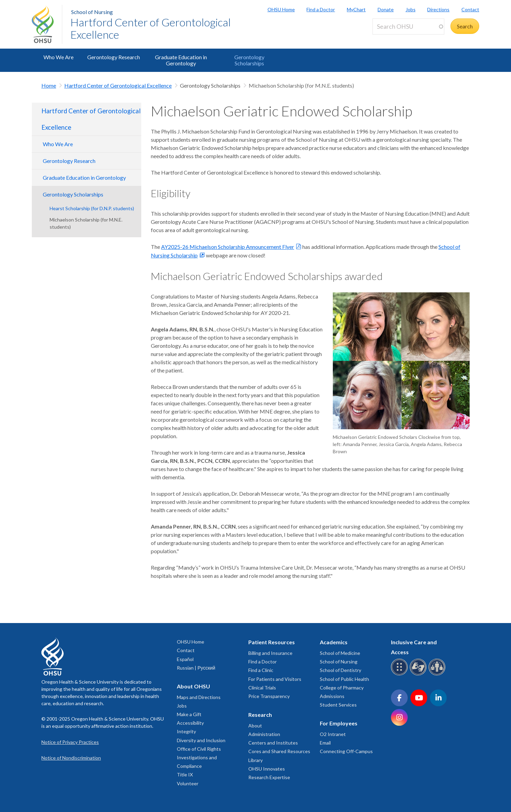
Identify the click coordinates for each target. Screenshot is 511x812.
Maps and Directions (199, 697)
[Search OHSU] (408, 27)
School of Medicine (340, 653)
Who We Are (58, 57)
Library (255, 760)
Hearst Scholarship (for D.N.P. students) (92, 208)
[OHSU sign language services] (419, 674)
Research (260, 715)
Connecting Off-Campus (346, 751)
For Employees (339, 723)
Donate (386, 9)
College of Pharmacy (342, 688)
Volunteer (188, 783)
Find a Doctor (321, 9)
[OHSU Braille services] (400, 674)
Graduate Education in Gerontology (181, 60)
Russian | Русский (196, 668)
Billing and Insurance (270, 653)
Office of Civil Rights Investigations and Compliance (199, 757)
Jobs (411, 9)
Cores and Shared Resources (279, 751)
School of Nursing (92, 12)
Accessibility (190, 723)
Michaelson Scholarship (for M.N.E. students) (86, 223)
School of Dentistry (340, 670)
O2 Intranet (333, 734)
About (255, 726)
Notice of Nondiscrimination (71, 758)
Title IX (185, 775)
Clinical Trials (262, 688)
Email (325, 743)
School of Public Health (344, 679)
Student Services (338, 705)
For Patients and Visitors (275, 679)
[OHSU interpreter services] (438, 674)
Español (185, 659)
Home (49, 85)
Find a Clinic (261, 670)
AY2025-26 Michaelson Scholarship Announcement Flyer (228, 247)
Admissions (332, 696)
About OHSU (193, 686)
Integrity (186, 731)
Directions (438, 9)
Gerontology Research (114, 57)
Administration (264, 734)
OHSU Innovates (267, 769)
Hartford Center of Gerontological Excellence (151, 28)
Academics (334, 642)
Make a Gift (189, 714)
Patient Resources (272, 642)
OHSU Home (281, 9)
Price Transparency (269, 696)
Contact (470, 9)
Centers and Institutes (273, 743)
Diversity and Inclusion (201, 740)
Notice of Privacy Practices (70, 742)
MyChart (356, 9)
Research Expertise (269, 777)
